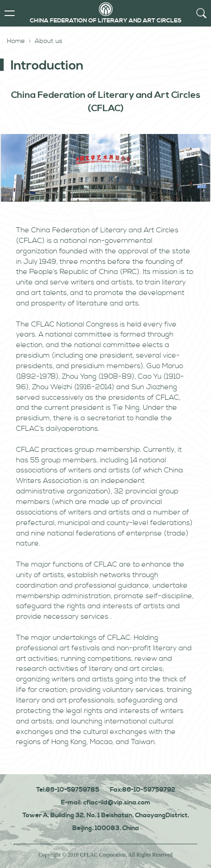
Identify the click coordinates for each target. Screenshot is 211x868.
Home (16, 41)
